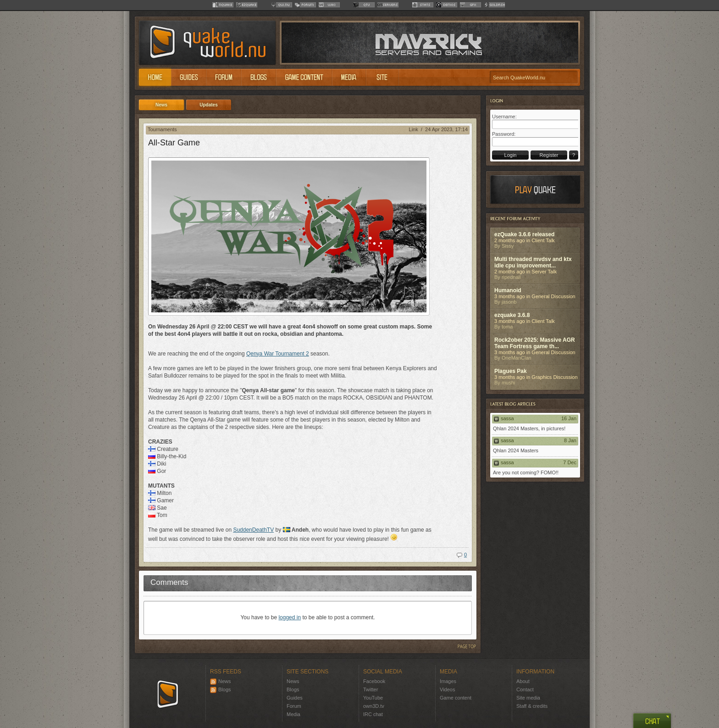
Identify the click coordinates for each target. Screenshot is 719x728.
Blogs (221, 689)
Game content (456, 698)
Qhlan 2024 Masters (516, 450)
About (523, 681)
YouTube (373, 698)
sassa (507, 418)
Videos (447, 689)
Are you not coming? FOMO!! (526, 472)
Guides (295, 698)
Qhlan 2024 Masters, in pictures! (529, 428)
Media (293, 714)
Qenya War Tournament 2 (278, 354)
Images (448, 681)
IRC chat (373, 714)
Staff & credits (532, 706)
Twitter (371, 689)
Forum (294, 706)
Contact (525, 689)
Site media (528, 698)
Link (414, 129)
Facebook (374, 681)
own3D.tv (374, 706)
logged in (290, 617)
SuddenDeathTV (253, 530)
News (221, 681)
